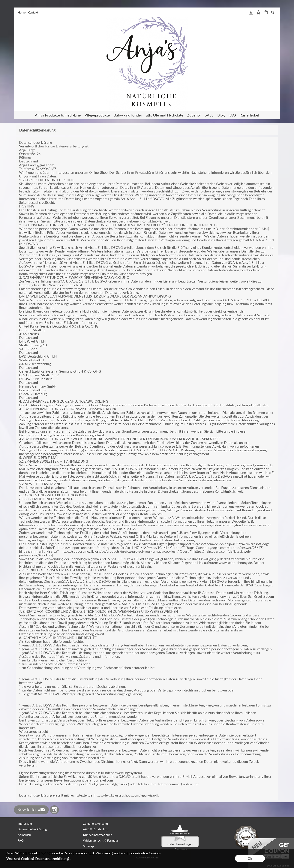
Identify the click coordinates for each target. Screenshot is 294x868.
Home (22, 12)
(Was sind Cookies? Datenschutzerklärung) (37, 859)
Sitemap (88, 846)
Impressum (25, 823)
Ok (250, 858)
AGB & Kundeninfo (96, 829)
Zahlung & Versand (95, 823)
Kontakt (33, 12)
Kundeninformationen (98, 835)
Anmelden (24, 835)
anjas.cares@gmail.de (112, 784)
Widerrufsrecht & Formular (101, 840)
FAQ (21, 840)
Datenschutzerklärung (32, 829)
